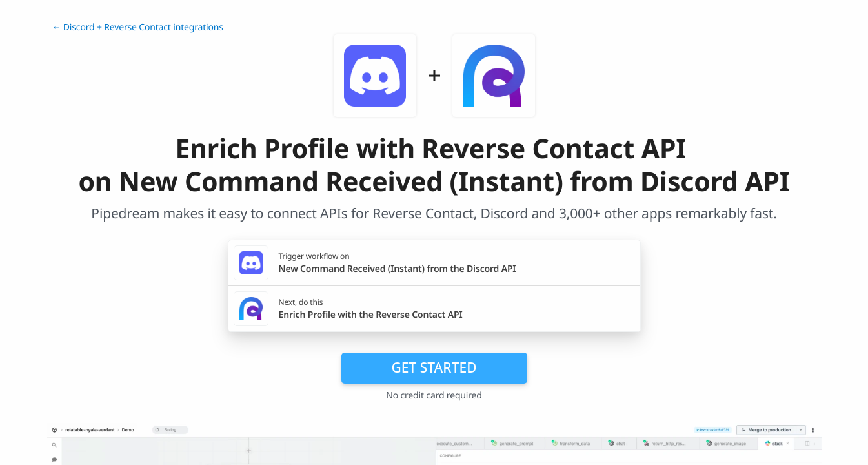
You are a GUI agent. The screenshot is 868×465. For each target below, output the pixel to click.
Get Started (434, 367)
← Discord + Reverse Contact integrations (138, 27)
